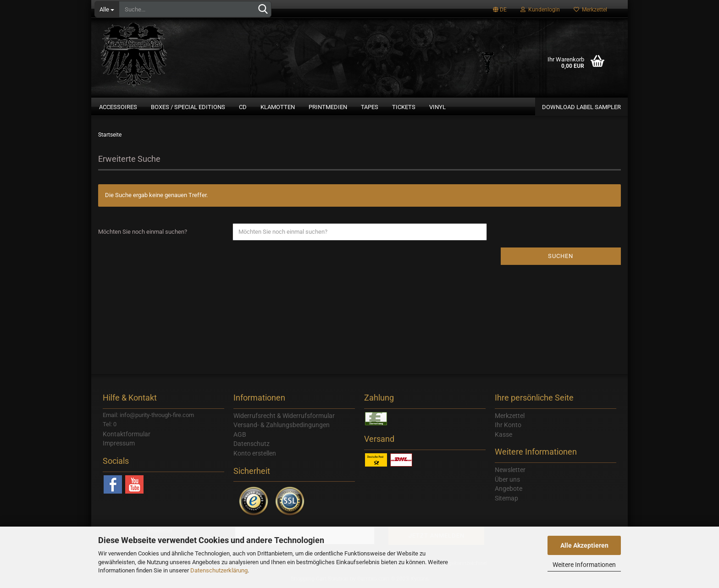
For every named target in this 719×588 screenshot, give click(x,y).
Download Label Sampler (581, 107)
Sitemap (506, 498)
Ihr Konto (508, 425)
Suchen (561, 256)
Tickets (404, 107)
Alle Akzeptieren (584, 545)
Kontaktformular (127, 434)
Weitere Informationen (584, 565)
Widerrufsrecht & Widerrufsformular (284, 416)
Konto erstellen (255, 453)
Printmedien (328, 107)
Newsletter (510, 470)
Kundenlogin (540, 10)
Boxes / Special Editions (188, 107)
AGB (240, 434)
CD (243, 107)
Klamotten (278, 107)
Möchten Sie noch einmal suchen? (143, 232)
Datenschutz (252, 444)
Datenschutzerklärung (219, 570)
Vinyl (437, 107)
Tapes (370, 107)
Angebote (509, 489)
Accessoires (118, 107)
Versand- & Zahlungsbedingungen (282, 425)
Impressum (119, 443)
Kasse (503, 434)
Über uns (507, 479)
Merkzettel (590, 10)
